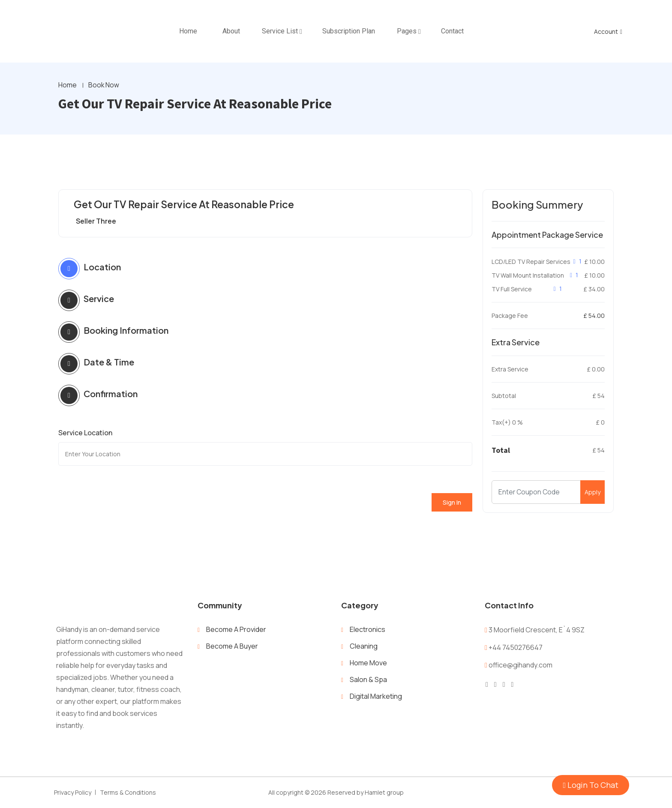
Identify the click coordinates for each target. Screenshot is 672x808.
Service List (280, 31)
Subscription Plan (349, 31)
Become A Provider (236, 630)
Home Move (368, 663)
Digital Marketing (376, 697)
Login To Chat (591, 785)
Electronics (367, 630)
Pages (407, 31)
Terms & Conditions (128, 793)
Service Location (85, 433)
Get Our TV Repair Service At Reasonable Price (189, 205)
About (231, 31)
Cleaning (364, 646)
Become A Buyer (232, 646)
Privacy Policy (73, 793)
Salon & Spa (368, 680)
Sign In (452, 503)
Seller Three (96, 221)
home (188, 31)
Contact (452, 31)
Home (67, 86)
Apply (592, 492)
